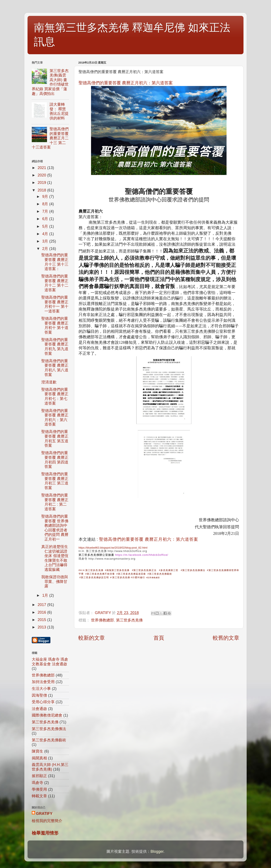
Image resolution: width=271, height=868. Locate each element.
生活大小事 (41, 689)
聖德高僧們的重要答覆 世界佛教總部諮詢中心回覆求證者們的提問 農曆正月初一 (55, 528)
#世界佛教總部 (153, 578)
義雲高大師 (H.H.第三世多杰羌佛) (50, 767)
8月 (46, 204)
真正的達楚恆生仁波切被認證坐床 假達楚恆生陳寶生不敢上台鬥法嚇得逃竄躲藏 (55, 558)
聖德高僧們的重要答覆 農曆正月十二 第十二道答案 (55, 283)
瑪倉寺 (83, 559)
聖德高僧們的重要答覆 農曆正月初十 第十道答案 (55, 325)
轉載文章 (39, 796)
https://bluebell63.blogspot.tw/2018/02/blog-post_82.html (113, 548)
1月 (46, 595)
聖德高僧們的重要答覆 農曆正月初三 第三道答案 (55, 481)
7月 (46, 211)
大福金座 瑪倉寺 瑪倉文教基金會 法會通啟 (50, 662)
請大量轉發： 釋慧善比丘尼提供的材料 (59, 111)
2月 (46, 249)
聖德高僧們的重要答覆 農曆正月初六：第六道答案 (126, 83)
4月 (46, 234)
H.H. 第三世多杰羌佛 (93, 551)
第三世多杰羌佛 (129, 620)
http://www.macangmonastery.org (112, 559)
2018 (42, 190)
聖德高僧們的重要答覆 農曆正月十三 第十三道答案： (55, 262)
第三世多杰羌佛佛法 (49, 729)
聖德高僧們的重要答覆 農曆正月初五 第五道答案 (55, 439)
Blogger (157, 851)
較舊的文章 (226, 638)
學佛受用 (39, 789)
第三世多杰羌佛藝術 (49, 740)
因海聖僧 (39, 695)
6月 (46, 219)
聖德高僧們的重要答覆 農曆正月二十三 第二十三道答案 (50, 138)
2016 (42, 612)
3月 (46, 241)
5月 (46, 226)
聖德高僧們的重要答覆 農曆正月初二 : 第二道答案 (55, 502)
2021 (42, 168)
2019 (42, 183)
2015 (42, 620)
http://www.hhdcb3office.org (127, 551)
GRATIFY (44, 814)
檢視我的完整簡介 (47, 821)
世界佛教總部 (102, 620)
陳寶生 (37, 751)
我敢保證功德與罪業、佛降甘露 (55, 582)
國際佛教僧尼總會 (47, 715)
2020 (42, 175)
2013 (42, 627)
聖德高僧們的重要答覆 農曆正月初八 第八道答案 (55, 368)
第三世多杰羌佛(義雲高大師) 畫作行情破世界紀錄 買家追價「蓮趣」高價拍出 (50, 82)
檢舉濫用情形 (45, 833)
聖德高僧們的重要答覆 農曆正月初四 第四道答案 (55, 460)
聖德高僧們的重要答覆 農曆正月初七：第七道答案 (55, 396)
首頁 (159, 638)
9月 (46, 197)
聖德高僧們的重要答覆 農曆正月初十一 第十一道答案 (55, 304)
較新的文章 (92, 638)
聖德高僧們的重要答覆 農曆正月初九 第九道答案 (55, 347)
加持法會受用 (43, 682)
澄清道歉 (49, 382)
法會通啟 (39, 709)
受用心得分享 (43, 702)
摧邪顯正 (39, 776)
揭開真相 (39, 758)
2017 (42, 605)
